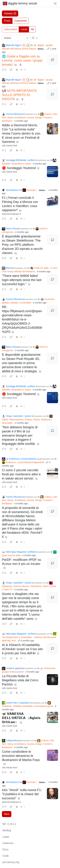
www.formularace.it (11, 214)
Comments (21, 21)
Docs (5, 849)
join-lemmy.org (11, 862)
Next (7, 814)
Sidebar (10, 13)
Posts (7, 21)
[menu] (55, 3)
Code (6, 856)
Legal (6, 837)
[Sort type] (16, 38)
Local (24, 29)
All (32, 29)
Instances (8, 843)
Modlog (7, 830)
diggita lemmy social (20, 3)
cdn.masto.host (10, 146)
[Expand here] (52, 129)
